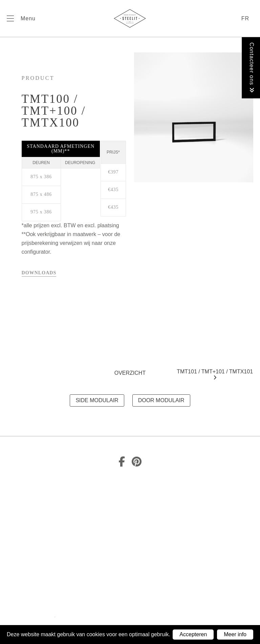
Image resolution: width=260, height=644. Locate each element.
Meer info (235, 634)
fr (245, 18)
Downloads (39, 273)
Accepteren (193, 634)
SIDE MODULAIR (97, 400)
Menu (28, 18)
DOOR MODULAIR (161, 400)
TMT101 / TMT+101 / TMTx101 (215, 374)
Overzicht (130, 373)
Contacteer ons (252, 68)
